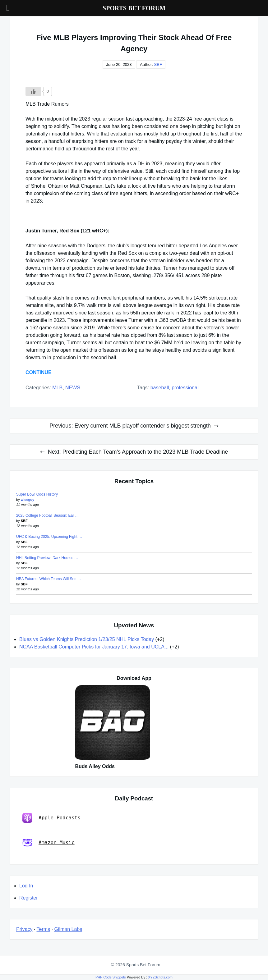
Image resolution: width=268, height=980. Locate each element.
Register (29, 898)
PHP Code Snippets (111, 977)
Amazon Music (49, 843)
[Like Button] (33, 91)
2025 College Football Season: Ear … (47, 515)
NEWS (73, 388)
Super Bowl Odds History (37, 494)
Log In (26, 886)
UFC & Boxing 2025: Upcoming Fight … (49, 537)
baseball (160, 388)
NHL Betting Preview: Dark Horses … (47, 558)
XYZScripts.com (160, 977)
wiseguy (28, 500)
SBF (158, 64)
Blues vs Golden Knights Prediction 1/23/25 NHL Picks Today (87, 639)
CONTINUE (39, 372)
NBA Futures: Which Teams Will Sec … (49, 579)
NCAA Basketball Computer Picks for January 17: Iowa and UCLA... (94, 647)
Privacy (24, 929)
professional (185, 388)
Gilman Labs (68, 929)
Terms (44, 929)
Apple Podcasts (51, 818)
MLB (57, 388)
